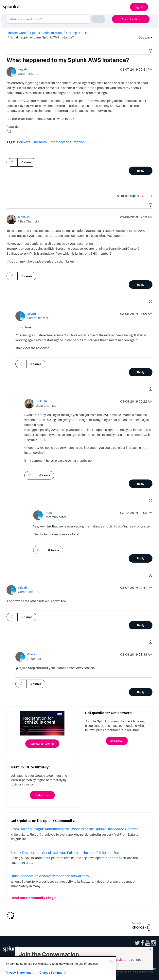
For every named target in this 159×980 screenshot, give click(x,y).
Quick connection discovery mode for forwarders (50, 876)
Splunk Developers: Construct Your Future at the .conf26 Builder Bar (65, 852)
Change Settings (51, 973)
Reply (141, 171)
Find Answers (16, 33)
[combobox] (56, 19)
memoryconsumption (68, 142)
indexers (24, 142)
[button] (150, 51)
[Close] (111, 961)
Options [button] (143, 37)
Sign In (139, 7)
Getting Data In (77, 33)
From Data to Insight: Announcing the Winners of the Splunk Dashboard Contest (74, 829)
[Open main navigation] (154, 7)
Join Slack (117, 741)
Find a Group (42, 795)
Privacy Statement (18, 973)
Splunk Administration (46, 33)
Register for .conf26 (42, 744)
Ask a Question (131, 19)
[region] (58, 968)
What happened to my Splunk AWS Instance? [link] (42, 37)
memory (41, 142)
